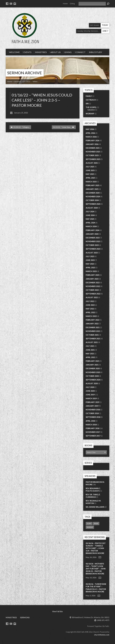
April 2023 (90, 268)
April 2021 (90, 357)
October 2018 (92, 413)
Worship (90, 114)
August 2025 (92, 163)
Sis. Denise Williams (95, 507)
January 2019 (92, 406)
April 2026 (90, 133)
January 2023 (92, 279)
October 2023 (92, 245)
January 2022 (92, 324)
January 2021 (92, 365)
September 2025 (93, 159)
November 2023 (93, 241)
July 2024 (90, 212)
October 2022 (92, 290)
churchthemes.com (102, 635)
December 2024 (93, 193)
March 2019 (91, 398)
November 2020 (93, 372)
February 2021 (92, 361)
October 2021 (92, 335)
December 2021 (93, 327)
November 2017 (93, 432)
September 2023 (93, 249)
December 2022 (93, 283)
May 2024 (90, 219)
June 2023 (90, 260)
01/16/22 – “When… (31, 82)
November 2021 (93, 331)
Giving (72, 4)
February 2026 (92, 141)
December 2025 (93, 148)
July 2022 (90, 301)
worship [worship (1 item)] (90, 527)
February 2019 (92, 402)
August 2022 (92, 297)
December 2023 (93, 238)
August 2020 (92, 383)
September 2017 (93, 436)
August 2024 (92, 208)
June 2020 (90, 391)
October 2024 (92, 200)
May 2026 (90, 129)
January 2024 (92, 234)
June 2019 (90, 395)
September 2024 (93, 204)
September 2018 (93, 417)
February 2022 (92, 320)
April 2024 (90, 223)
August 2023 (92, 253)
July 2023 (90, 256)
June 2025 (90, 170)
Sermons (18, 82)
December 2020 (93, 368)
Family (89, 96)
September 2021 (93, 339)
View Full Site (57, 611)
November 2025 (93, 152)
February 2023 (92, 275)
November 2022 (93, 286)
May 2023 (90, 264)
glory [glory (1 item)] (89, 523)
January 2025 (92, 189)
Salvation (91, 110)
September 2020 (93, 380)
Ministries (11, 617)
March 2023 (91, 271)
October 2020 (92, 376)
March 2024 (91, 226)
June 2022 (90, 305)
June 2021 (90, 350)
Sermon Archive (25, 73)
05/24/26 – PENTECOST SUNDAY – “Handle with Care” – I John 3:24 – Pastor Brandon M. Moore (96, 548)
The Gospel (91, 107)
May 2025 (90, 174)
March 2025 (91, 182)
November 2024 (93, 197)
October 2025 (92, 155)
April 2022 (90, 312)
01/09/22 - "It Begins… (20, 127)
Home (65, 4)
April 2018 (90, 421)
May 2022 (90, 309)
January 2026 (92, 144)
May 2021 (90, 354)
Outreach (91, 100)
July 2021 (90, 346)
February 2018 (92, 428)
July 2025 (90, 167)
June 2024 (90, 215)
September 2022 (93, 294)
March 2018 (91, 425)
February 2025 (92, 185)
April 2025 (90, 178)
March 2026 (91, 137)
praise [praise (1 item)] (96, 523)
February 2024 (92, 230)
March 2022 (91, 316)
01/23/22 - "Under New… (64, 127)
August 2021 (92, 342)
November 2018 (93, 410)
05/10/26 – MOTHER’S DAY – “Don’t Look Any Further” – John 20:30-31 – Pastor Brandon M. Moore (96, 569)
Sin (87, 104)
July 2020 (90, 387)
